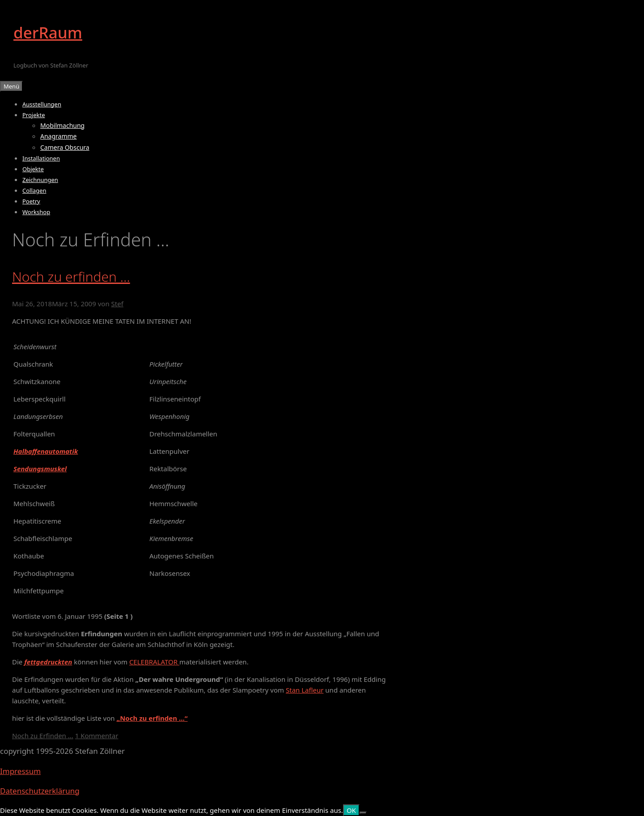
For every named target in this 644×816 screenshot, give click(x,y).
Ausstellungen (42, 104)
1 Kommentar (97, 736)
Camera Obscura (65, 147)
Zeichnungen (40, 180)
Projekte (34, 115)
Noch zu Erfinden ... (43, 736)
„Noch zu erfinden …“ (152, 718)
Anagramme (59, 136)
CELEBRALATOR (154, 662)
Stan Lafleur (305, 690)
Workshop (36, 212)
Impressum (20, 771)
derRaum (48, 32)
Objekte (33, 169)
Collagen (34, 190)
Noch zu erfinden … (71, 277)
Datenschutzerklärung (40, 791)
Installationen (41, 158)
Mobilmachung (62, 125)
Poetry (31, 201)
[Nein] (363, 813)
